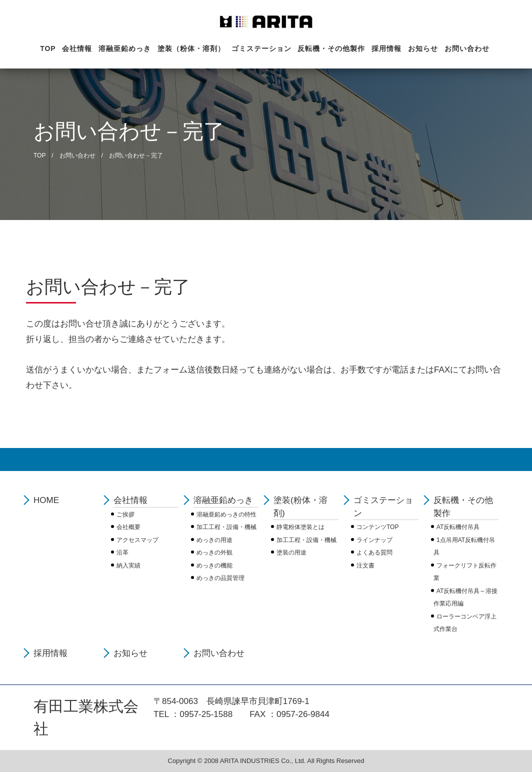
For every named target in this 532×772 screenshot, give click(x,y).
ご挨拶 (125, 514)
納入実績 (128, 565)
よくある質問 (374, 552)
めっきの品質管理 (220, 578)
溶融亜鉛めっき (125, 48)
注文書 (365, 565)
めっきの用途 (214, 540)
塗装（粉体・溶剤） (191, 48)
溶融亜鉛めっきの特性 (226, 514)
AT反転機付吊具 (458, 527)
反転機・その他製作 (331, 48)
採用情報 (386, 48)
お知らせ (423, 48)
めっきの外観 (214, 552)
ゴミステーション (261, 48)
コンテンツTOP (377, 527)
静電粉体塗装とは (300, 527)
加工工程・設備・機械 (226, 527)
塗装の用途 (291, 552)
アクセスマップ (137, 540)
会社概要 (128, 527)
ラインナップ (374, 540)
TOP (48, 48)
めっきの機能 (214, 565)
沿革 (122, 552)
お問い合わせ (467, 48)
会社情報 (77, 48)
